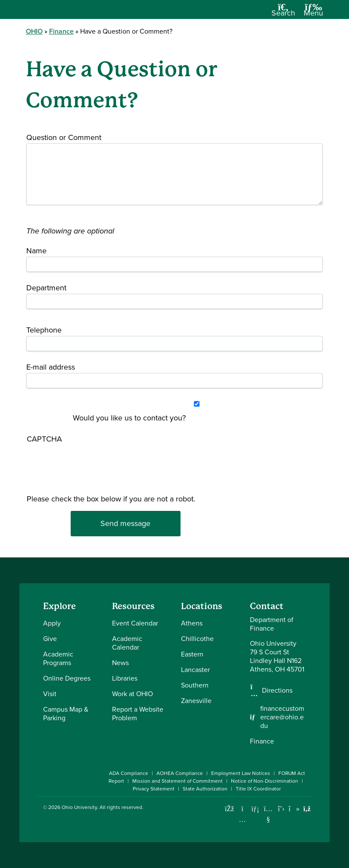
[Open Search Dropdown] (283, 13)
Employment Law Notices (241, 773)
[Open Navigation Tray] (313, 13)
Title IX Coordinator (258, 789)
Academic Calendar (127, 643)
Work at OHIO (132, 694)
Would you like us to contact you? (129, 418)
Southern (195, 685)
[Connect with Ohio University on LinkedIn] (255, 809)
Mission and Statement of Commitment (178, 781)
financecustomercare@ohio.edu (282, 717)
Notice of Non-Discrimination (265, 781)
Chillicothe (197, 639)
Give (50, 639)
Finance (61, 31)
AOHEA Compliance (180, 773)
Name (36, 251)
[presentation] (62, 488)
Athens (192, 623)
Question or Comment (64, 137)
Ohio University (79, 807)
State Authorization (205, 789)
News (120, 663)
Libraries (125, 678)
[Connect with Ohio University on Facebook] (229, 809)
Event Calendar (135, 623)
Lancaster (195, 670)
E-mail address (51, 367)
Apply (52, 623)
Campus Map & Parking (66, 714)
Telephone (44, 330)
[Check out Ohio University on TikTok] (294, 809)
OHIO (34, 31)
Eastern (192, 654)
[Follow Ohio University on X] (281, 809)
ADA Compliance (129, 773)
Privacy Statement (154, 789)
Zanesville (196, 701)
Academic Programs (58, 658)
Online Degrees (67, 678)
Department (46, 288)
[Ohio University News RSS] (307, 809)
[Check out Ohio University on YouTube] (268, 814)
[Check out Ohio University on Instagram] (242, 820)
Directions (277, 691)
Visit (50, 694)
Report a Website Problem (138, 714)
